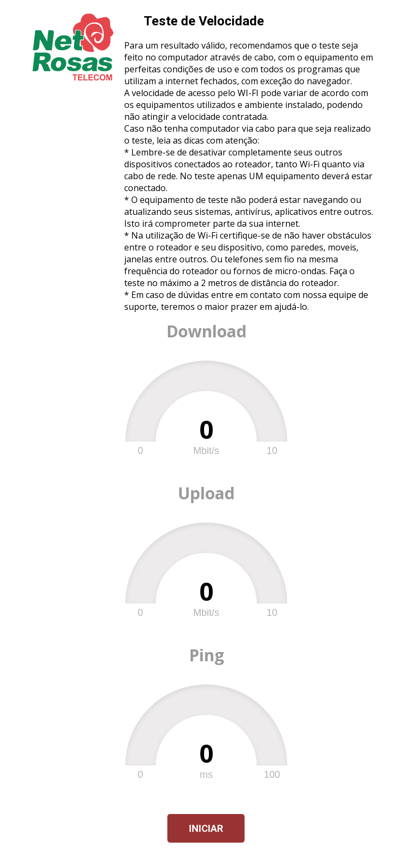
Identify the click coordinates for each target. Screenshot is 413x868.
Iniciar (206, 828)
